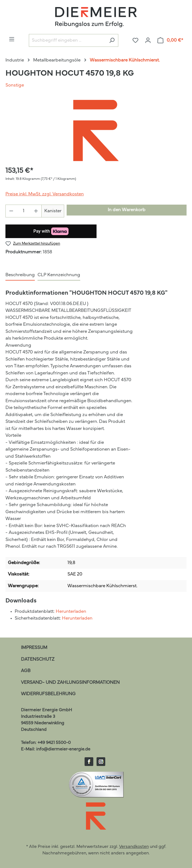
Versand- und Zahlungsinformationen (70, 683)
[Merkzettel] (135, 40)
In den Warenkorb (127, 210)
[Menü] (12, 39)
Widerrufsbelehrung (48, 694)
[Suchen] (112, 40)
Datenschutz (38, 659)
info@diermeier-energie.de (63, 749)
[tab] (20, 275)
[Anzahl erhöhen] (36, 211)
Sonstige (15, 85)
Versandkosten (134, 847)
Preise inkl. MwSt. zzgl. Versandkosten (45, 194)
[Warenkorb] (171, 40)
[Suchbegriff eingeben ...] (67, 40)
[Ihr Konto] (148, 40)
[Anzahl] (24, 211)
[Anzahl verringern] (11, 211)
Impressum (34, 648)
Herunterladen (71, 612)
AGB (26, 671)
